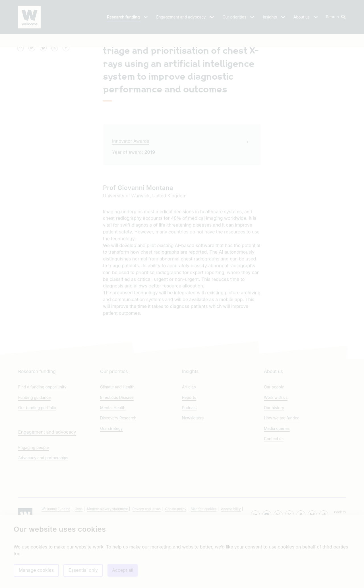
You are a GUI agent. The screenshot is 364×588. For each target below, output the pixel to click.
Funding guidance (34, 453)
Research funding (37, 427)
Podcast (189, 463)
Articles (189, 443)
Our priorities (114, 427)
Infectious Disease (117, 453)
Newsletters (193, 474)
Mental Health (113, 463)
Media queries (277, 484)
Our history (274, 463)
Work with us (276, 453)
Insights (190, 427)
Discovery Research (118, 474)
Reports (189, 453)
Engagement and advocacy (47, 488)
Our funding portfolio (37, 463)
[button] (336, 17)
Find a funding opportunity (42, 443)
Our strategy (111, 484)
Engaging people (34, 503)
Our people (274, 443)
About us (273, 427)
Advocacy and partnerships (43, 514)
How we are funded (282, 474)
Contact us (274, 494)
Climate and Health (117, 443)
